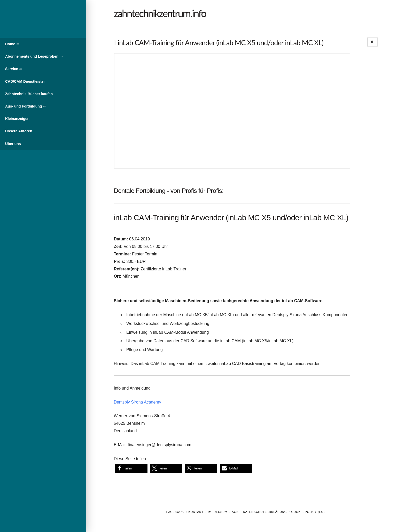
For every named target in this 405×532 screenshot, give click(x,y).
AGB (235, 512)
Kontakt (196, 512)
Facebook (175, 512)
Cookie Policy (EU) (308, 512)
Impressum (218, 512)
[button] (131, 468)
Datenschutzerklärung (265, 512)
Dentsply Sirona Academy (138, 402)
